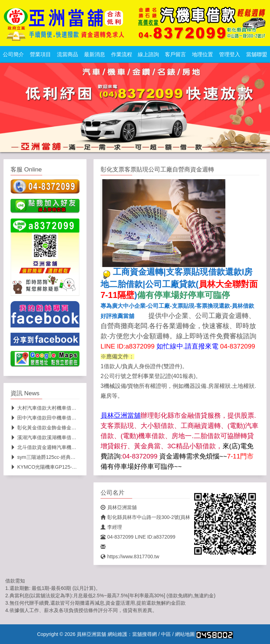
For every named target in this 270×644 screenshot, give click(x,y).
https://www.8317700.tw (130, 557)
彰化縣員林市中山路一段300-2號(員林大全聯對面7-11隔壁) (168, 517)
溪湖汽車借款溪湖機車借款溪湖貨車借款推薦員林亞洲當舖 (78, 437)
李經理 (111, 527)
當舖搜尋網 (144, 634)
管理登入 (230, 54)
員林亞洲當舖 (119, 507)
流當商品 (67, 54)
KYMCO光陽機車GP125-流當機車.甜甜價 (59, 467)
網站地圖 (185, 634)
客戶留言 (175, 54)
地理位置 (202, 54)
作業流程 (122, 54)
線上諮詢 (148, 54)
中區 (166, 634)
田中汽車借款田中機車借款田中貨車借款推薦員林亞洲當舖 (78, 418)
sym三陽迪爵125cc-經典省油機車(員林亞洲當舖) (67, 457)
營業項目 (40, 54)
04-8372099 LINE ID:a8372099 (138, 537)
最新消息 (95, 54)
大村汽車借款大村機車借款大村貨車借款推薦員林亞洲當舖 (78, 408)
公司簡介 (13, 54)
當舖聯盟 (257, 54)
